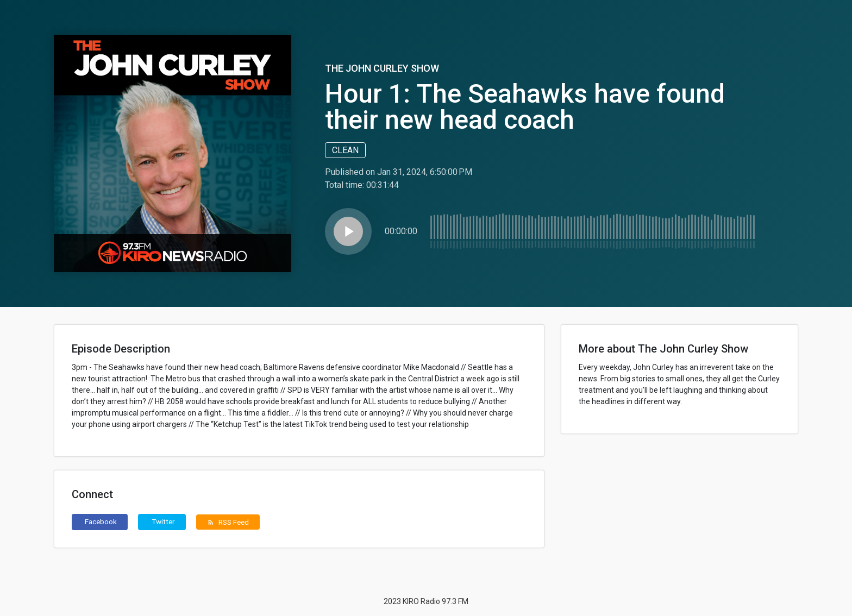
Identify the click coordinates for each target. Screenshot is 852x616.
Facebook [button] (101, 521)
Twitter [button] (163, 521)
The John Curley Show (382, 68)
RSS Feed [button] (228, 522)
